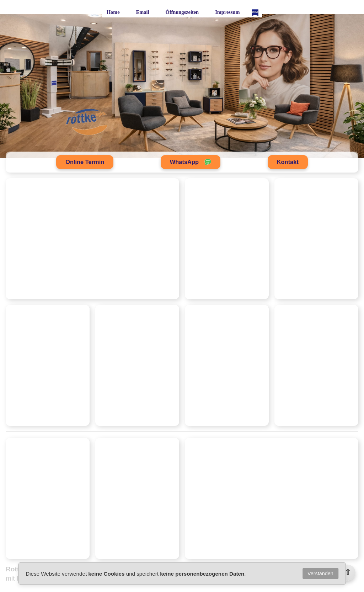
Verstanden (320, 573)
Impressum (227, 12)
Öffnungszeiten (182, 12)
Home (113, 12)
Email (143, 12)
